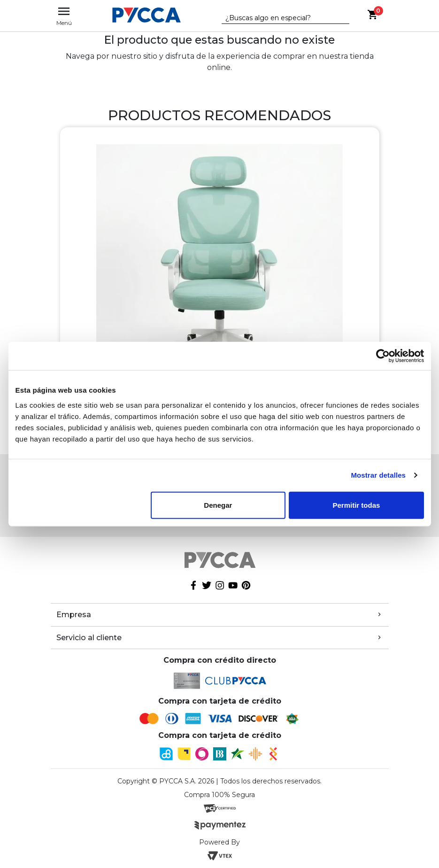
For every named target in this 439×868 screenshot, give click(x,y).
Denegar (218, 505)
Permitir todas (357, 505)
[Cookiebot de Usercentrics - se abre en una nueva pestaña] (383, 356)
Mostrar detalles (378, 475)
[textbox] (278, 18)
